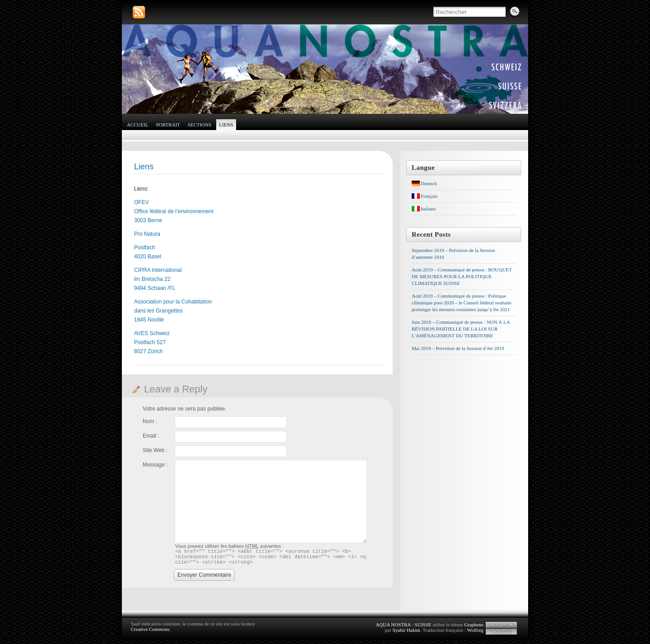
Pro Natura (147, 234)
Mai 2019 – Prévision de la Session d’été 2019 (458, 348)
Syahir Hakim (406, 634)
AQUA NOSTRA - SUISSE (403, 629)
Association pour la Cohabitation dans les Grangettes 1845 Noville (173, 311)
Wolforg (475, 634)
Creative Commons (150, 633)
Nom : (150, 421)
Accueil (138, 125)
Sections (200, 125)
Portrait (168, 125)
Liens (226, 125)
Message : (155, 465)
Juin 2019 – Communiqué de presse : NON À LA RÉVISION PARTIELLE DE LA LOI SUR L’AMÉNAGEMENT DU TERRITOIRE (461, 329)
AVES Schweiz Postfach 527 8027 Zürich (152, 342)
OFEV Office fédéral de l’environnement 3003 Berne (174, 211)
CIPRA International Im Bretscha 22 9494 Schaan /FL (158, 279)
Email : (151, 436)
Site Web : (155, 450)
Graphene (474, 629)
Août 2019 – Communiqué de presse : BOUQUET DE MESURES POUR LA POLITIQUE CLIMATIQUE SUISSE (462, 276)
